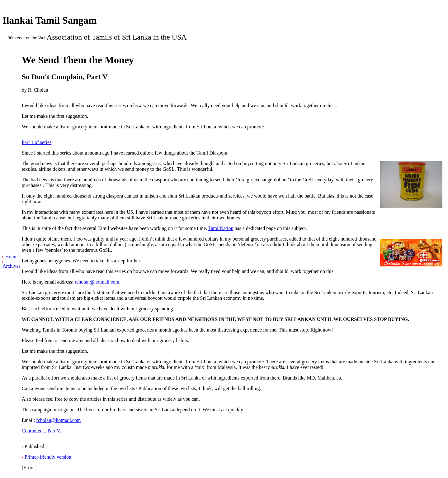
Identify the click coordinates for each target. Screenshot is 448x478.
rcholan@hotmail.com (97, 282)
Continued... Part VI (42, 431)
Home (11, 257)
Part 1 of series (37, 142)
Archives (12, 266)
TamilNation (221, 228)
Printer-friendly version (48, 457)
